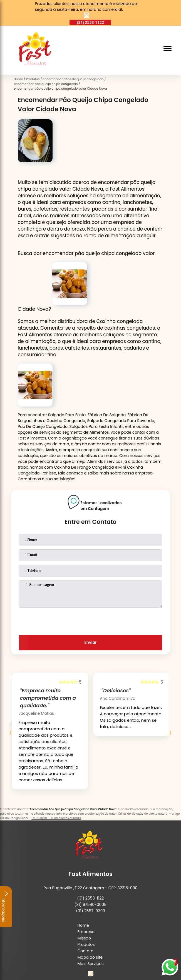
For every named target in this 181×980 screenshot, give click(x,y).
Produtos (86, 944)
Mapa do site (90, 957)
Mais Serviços (90, 964)
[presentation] (90, 620)
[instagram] (86, 16)
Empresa (86, 932)
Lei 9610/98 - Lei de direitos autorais (56, 818)
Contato (85, 951)
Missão (84, 938)
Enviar (90, 642)
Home (83, 925)
